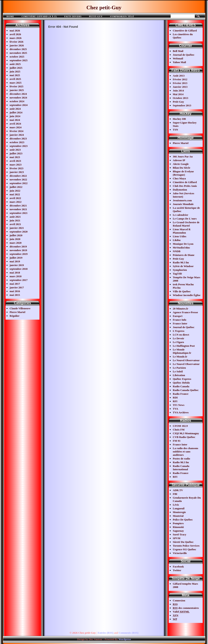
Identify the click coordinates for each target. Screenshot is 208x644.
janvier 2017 (17, 287)
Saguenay (178, 531)
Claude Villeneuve (20, 308)
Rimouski (178, 527)
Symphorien (180, 270)
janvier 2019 (17, 265)
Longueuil (179, 508)
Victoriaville (180, 553)
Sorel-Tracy (180, 534)
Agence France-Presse (185, 312)
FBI (175, 494)
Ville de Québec (182, 291)
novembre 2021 (18, 209)
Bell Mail (178, 51)
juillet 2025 (16, 68)
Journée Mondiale (183, 204)
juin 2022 (15, 191)
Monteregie (179, 512)
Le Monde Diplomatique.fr (182, 351)
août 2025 (15, 64)
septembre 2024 (19, 105)
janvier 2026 (17, 45)
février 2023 (17, 168)
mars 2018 (16, 276)
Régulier (15, 316)
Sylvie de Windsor (183, 266)
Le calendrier (181, 215)
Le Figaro (178, 342)
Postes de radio (182, 459)
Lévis (176, 505)
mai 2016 (15, 291)
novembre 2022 (18, 179)
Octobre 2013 (181, 98)
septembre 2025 (19, 60)
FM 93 (177, 441)
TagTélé (177, 274)
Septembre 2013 (182, 105)
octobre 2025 (17, 57)
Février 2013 (180, 83)
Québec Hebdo (181, 383)
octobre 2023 (17, 142)
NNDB (177, 251)
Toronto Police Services (186, 546)
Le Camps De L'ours (185, 219)
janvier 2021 (17, 228)
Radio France (181, 394)
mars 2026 (16, 38)
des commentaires (186, 608)
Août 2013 (179, 76)
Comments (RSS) (128, 633)
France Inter (180, 323)
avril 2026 (15, 34)
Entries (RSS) (106, 633)
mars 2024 (16, 127)
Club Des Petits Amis (185, 186)
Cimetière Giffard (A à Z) (39, 16)
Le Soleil (178, 371)
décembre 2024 (18, 94)
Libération (179, 375)
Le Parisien (179, 368)
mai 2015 (15, 295)
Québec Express (182, 379)
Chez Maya (179, 178)
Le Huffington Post (184, 346)
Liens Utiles (180, 236)
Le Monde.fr (180, 357)
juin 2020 (15, 239)
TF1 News (179, 405)
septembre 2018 (19, 269)
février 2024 (17, 131)
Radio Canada (181, 386)
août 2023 (15, 150)
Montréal (178, 516)
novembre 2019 (18, 250)
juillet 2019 (16, 258)
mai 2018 (15, 273)
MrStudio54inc (182, 248)
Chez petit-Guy (104, 8)
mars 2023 (16, 165)
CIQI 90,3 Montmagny (186, 433)
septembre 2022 (19, 183)
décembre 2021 (18, 206)
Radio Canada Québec (186, 390)
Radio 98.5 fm (181, 262)
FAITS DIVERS (73, 16)
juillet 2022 (16, 187)
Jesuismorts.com (182, 200)
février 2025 (17, 86)
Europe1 (178, 316)
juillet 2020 (16, 235)
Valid (181, 612)
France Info (180, 320)
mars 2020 (16, 243)
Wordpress (125, 639)
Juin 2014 (178, 91)
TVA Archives (181, 412)
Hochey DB (179, 119)
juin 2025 (15, 71)
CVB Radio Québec (184, 437)
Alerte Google (181, 164)
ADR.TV (178, 490)
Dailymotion (180, 190)
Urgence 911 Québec (185, 549)
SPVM (177, 538)
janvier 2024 (17, 135)
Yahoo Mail (179, 62)
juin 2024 (15, 116)
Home (10, 16)
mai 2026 (15, 31)
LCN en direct (181, 335)
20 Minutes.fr (181, 309)
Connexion (179, 600)
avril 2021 (15, 224)
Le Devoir (179, 338)
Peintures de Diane (184, 255)
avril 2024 (15, 124)
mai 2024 (15, 120)
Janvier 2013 (180, 87)
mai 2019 (15, 261)
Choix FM (179, 430)
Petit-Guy (96, 16)
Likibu (177, 240)
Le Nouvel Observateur (186, 360)
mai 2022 (15, 194)
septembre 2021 (19, 213)
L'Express (179, 331)
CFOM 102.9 (180, 426)
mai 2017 (15, 284)
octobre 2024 (17, 101)
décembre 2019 (18, 246)
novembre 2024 (18, 98)
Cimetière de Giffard (185, 31)
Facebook (178, 567)
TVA (176, 409)
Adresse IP (179, 160)
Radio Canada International (181, 468)
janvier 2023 (17, 172)
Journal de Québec (184, 55)
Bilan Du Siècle (182, 168)
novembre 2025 (18, 53)
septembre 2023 (19, 146)
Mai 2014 (178, 94)
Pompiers (178, 523)
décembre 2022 (18, 176)
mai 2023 (15, 157)
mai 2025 (15, 75)
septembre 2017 (19, 280)
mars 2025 (16, 83)
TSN (175, 130)
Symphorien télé (122, 16)
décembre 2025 (18, 49)
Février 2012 (180, 79)
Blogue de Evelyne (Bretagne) (183, 173)
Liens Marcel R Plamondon (182, 231)
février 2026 (17, 42)
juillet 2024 (16, 112)
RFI (175, 401)
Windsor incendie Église (187, 295)
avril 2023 (15, 161)
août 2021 (15, 217)
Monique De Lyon (183, 244)
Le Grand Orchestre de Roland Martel (186, 224)
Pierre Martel (18, 312)
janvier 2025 (17, 90)
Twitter (177, 570)
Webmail (178, 58)
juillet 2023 (16, 153)
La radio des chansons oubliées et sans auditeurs (186, 452)
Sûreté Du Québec (183, 542)
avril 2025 (15, 79)
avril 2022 (15, 198)
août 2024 (15, 109)
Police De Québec (183, 520)
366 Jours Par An (183, 157)
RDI (175, 398)
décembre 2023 (18, 139)
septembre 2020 (19, 232)
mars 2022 (16, 202)
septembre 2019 (19, 254)
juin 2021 (15, 220)
